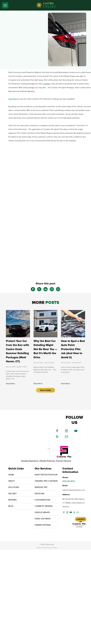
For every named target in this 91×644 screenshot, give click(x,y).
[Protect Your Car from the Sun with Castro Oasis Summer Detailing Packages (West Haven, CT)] (18, 324)
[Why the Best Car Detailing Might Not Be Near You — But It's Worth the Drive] (46, 324)
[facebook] (57, 431)
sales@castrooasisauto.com (74, 490)
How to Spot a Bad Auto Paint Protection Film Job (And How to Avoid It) (73, 349)
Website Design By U (42, 548)
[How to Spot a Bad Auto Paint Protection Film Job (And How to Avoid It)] (73, 324)
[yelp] (57, 437)
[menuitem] (20, 475)
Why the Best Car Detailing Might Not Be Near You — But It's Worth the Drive (45, 349)
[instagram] (66, 431)
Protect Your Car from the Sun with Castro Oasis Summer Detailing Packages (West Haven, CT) (17, 351)
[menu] (5, 5)
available (47, 84)
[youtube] (76, 431)
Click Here (13, 99)
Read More (10, 384)
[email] (66, 437)
